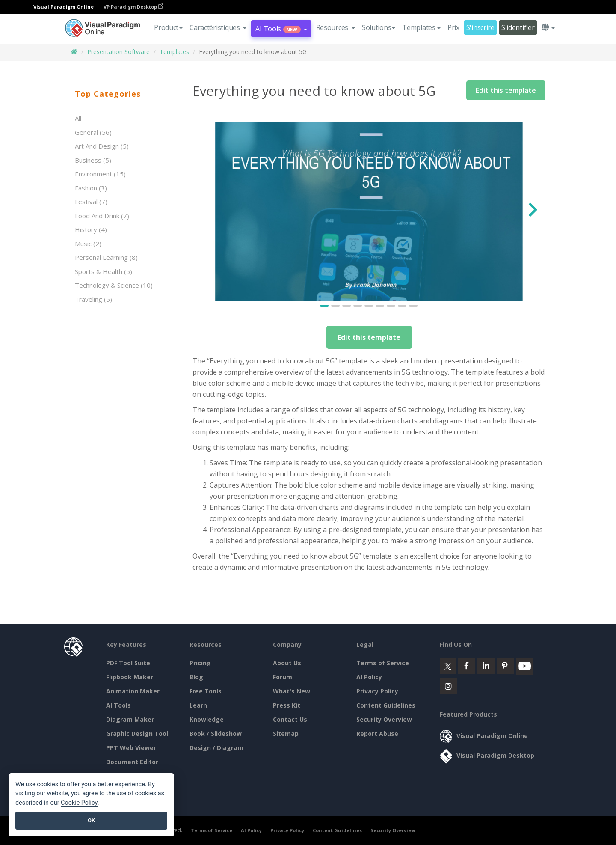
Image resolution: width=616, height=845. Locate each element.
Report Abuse (377, 733)
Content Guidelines (386, 705)
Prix (453, 27)
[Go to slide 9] (414, 306)
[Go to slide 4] (358, 306)
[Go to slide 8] (403, 306)
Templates (174, 52)
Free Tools (206, 691)
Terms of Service (383, 663)
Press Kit (287, 705)
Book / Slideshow (216, 733)
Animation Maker (133, 691)
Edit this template (506, 90)
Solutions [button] (379, 27)
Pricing (200, 663)
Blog (196, 677)
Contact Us (290, 719)
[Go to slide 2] (336, 306)
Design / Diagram (216, 748)
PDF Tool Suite (128, 663)
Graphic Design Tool (137, 733)
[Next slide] (532, 212)
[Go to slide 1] (325, 306)
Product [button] (168, 27)
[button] (218, 27)
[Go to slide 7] (391, 306)
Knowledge (207, 719)
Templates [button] (421, 27)
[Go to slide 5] (369, 306)
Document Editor (132, 762)
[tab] (125, 94)
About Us (287, 663)
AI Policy (369, 677)
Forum (283, 677)
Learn (198, 705)
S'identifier (518, 27)
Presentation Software (118, 52)
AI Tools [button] (281, 29)
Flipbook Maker (130, 677)
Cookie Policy (79, 803)
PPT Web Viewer (131, 748)
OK (91, 820)
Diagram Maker (130, 719)
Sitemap (286, 733)
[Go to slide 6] (380, 306)
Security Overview (384, 719)
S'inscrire (480, 27)
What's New (292, 691)
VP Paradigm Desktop (133, 7)
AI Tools (118, 705)
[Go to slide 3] (347, 306)
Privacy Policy (377, 691)
